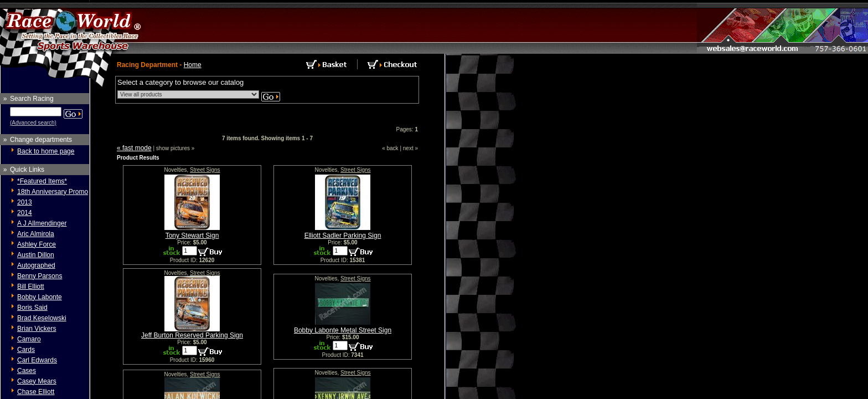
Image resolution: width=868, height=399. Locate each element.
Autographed (36, 265)
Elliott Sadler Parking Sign (343, 236)
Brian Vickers (37, 329)
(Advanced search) (33, 123)
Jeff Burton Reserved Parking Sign (192, 335)
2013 (25, 202)
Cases (27, 371)
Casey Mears (37, 381)
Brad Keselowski (42, 318)
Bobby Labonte (40, 297)
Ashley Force (37, 244)
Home (193, 65)
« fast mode (134, 148)
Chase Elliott (36, 392)
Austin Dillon (36, 255)
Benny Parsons (40, 276)
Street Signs (205, 170)
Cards (26, 350)
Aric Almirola (36, 234)
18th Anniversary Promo (53, 192)
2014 (25, 213)
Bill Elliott (31, 287)
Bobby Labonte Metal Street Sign (343, 330)
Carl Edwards (37, 360)
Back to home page (46, 151)
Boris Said (32, 308)
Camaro (29, 339)
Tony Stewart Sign (192, 236)
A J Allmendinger (42, 223)
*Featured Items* (42, 181)
